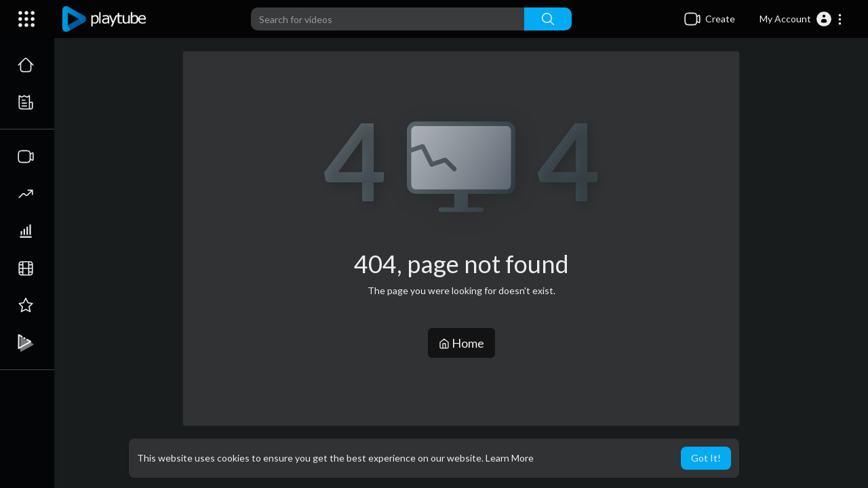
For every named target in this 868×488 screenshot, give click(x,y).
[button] (801, 19)
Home (461, 343)
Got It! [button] (706, 458)
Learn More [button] (510, 458)
